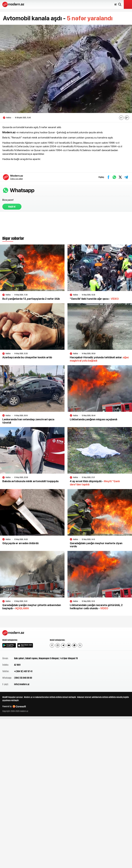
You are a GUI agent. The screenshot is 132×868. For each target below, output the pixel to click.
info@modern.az (22, 684)
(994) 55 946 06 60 (23, 678)
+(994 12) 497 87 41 (23, 671)
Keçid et (12, 207)
